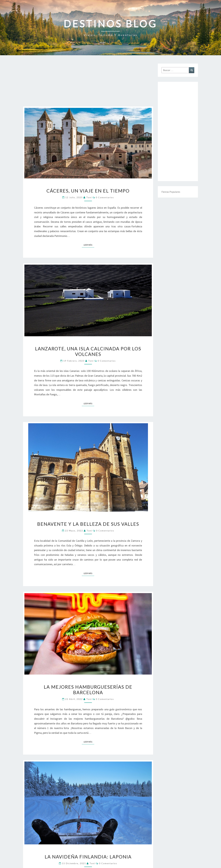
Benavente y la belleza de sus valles (88, 524)
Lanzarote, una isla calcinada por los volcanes (88, 351)
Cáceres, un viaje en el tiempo (88, 191)
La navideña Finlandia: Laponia (88, 857)
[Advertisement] (88, 85)
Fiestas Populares (171, 192)
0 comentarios (105, 197)
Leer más (89, 245)
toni (89, 197)
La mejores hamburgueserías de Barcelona (88, 690)
